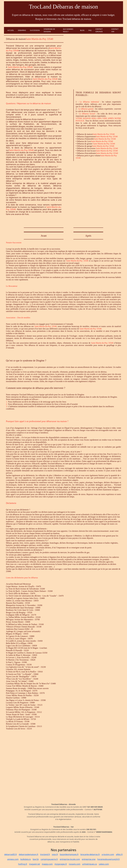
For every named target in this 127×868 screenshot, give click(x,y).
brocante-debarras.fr (90, 854)
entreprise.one (89, 859)
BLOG (82, 30)
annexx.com (13, 859)
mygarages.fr (61, 864)
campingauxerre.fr (49, 859)
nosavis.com (75, 864)
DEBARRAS (22, 30)
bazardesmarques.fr (69, 854)
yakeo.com (104, 864)
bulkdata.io (26, 859)
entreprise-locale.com (70, 859)
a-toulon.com (108, 854)
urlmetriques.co (89, 864)
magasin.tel (34, 864)
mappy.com (47, 864)
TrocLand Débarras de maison (64, 7)
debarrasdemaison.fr (29, 854)
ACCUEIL (11, 30)
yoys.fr (55, 854)
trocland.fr (45, 854)
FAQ (90, 30)
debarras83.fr (11, 854)
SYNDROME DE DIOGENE (49, 30)
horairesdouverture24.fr (109, 859)
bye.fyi (36, 859)
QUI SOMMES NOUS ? (68, 30)
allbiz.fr (119, 854)
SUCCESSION (35, 30)
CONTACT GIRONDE (99, 30)
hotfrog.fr (23, 864)
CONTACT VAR (115, 30)
